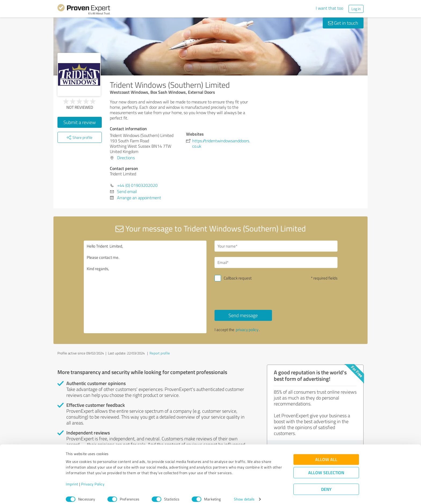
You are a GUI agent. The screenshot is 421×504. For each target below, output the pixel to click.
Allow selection (326, 467)
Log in (356, 9)
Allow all (326, 454)
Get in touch (343, 23)
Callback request (238, 278)
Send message (243, 315)
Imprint (72, 479)
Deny (326, 484)
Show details (244, 494)
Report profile (160, 353)
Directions (126, 158)
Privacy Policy (93, 479)
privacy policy (247, 330)
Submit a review (80, 122)
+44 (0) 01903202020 (137, 185)
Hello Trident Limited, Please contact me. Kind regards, (145, 287)
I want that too (329, 8)
